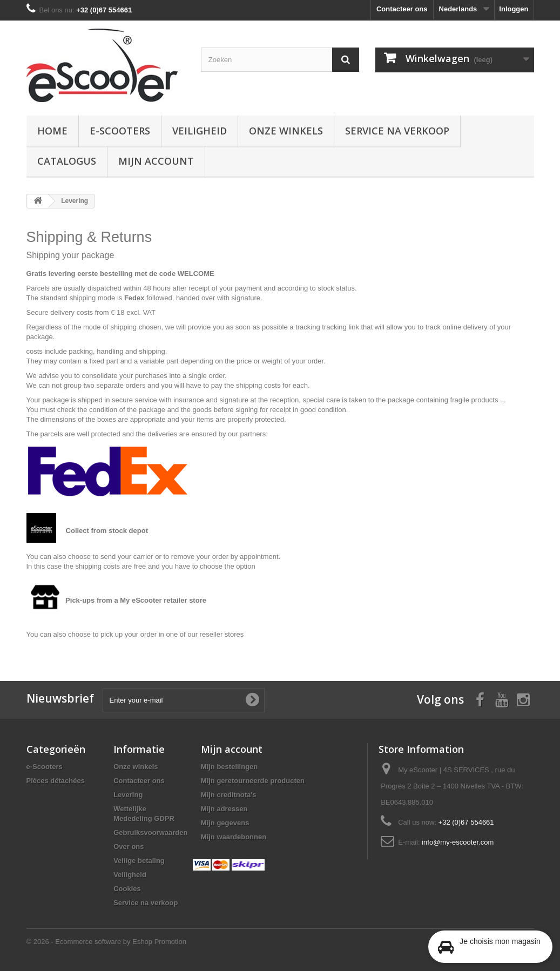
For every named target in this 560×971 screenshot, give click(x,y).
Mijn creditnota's (229, 795)
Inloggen (514, 9)
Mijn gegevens (225, 823)
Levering (128, 795)
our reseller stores (215, 634)
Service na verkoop (397, 131)
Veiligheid (200, 131)
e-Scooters (120, 131)
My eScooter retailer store (163, 600)
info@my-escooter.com (458, 842)
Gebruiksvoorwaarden (150, 832)
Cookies (127, 889)
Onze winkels (286, 131)
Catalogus (67, 161)
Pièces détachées (56, 781)
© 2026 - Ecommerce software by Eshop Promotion (106, 942)
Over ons (129, 847)
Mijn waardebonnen (234, 837)
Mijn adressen (224, 809)
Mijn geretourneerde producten (253, 781)
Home (52, 131)
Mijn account (156, 161)
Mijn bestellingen (229, 767)
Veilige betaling (139, 861)
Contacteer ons (402, 9)
